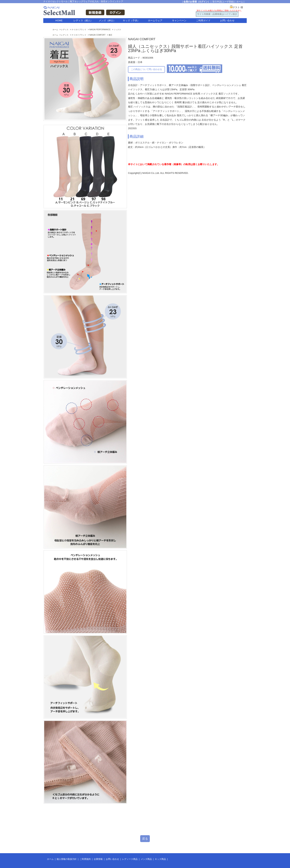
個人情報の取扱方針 (67, 859)
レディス (65, 30)
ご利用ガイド (203, 20)
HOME (59, 20)
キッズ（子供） (131, 20)
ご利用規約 (85, 859)
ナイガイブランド (79, 30)
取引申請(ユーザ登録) (223, 2)
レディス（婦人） (83, 20)
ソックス (117, 30)
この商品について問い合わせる (146, 69)
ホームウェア (155, 20)
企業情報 (98, 859)
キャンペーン (179, 20)
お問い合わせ (227, 20)
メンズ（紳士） (107, 20)
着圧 (110, 35)
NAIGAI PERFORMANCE (100, 30)
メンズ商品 (146, 859)
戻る (145, 839)
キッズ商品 (160, 859)
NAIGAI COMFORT (97, 35)
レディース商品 (130, 859)
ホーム (240, 2)
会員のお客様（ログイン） (197, 2)
